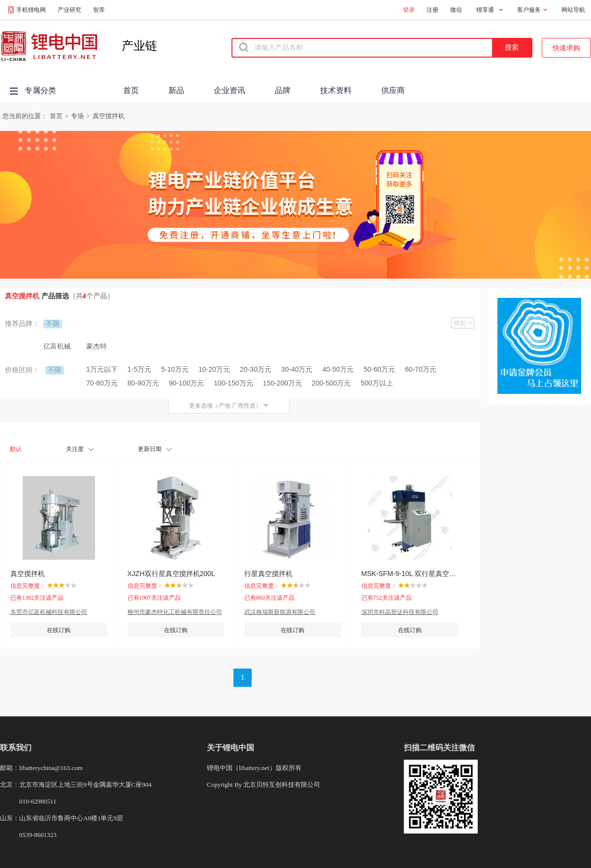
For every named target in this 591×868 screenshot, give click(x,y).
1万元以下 (102, 369)
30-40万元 (297, 369)
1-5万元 (139, 369)
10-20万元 (214, 369)
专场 (77, 116)
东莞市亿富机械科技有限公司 (49, 612)
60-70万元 (421, 369)
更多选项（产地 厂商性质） (229, 406)
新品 (176, 90)
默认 (16, 449)
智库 (99, 10)
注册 (432, 10)
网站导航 (573, 10)
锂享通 (485, 10)
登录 (409, 10)
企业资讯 (230, 90)
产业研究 (69, 10)
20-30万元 (256, 369)
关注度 (80, 449)
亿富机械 (57, 346)
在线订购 (59, 630)
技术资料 (336, 90)
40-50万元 (338, 369)
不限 (53, 323)
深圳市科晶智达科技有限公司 (400, 612)
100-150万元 (233, 383)
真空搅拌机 (109, 116)
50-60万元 (379, 369)
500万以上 (377, 383)
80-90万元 (143, 383)
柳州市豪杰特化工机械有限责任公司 (175, 612)
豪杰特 (97, 346)
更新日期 (155, 449)
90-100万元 (187, 383)
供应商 (393, 90)
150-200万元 (282, 383)
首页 (131, 90)
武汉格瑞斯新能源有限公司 (280, 612)
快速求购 (566, 48)
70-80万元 (102, 383)
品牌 (283, 90)
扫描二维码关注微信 (439, 748)
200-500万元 (331, 383)
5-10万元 (175, 369)
